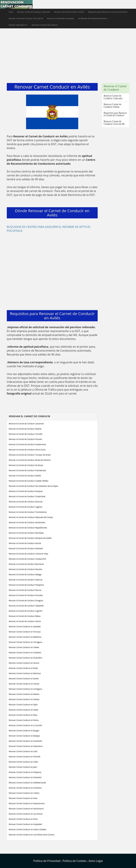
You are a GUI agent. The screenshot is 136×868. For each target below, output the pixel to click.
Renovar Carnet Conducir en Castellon (25, 653)
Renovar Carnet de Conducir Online (69, 12)
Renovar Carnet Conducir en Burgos (24, 731)
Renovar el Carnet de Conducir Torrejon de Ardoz (30, 455)
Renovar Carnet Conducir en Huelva (24, 684)
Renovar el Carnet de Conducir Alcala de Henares (30, 460)
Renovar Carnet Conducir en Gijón (23, 705)
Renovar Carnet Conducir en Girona (24, 663)
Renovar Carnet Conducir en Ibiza (23, 715)
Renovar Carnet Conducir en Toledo (24, 647)
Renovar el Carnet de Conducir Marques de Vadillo (30, 538)
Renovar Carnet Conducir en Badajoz (24, 736)
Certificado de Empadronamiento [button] (93, 18)
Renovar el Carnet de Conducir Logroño (26, 611)
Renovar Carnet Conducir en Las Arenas (26, 814)
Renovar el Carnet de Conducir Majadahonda (28, 528)
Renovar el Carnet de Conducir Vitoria (25, 621)
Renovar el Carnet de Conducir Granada (26, 595)
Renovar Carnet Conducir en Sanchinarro (26, 809)
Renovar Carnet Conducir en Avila (23, 798)
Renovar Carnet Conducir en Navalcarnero (27, 803)
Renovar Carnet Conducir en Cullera (24, 793)
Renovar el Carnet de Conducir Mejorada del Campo (31, 517)
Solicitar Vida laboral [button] (18, 25)
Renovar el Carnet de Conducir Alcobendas (27, 522)
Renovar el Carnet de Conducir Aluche (25, 543)
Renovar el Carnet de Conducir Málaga (25, 574)
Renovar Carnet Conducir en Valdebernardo (27, 783)
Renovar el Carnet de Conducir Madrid (25, 429)
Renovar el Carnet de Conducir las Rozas (26, 465)
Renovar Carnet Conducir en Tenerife (25, 757)
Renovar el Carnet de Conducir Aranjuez (26, 491)
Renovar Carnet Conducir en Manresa (25, 673)
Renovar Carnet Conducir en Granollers (26, 658)
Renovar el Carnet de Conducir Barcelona (26, 564)
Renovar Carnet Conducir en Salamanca (26, 746)
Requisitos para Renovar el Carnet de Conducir (108, 12)
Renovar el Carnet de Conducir (45, 25)
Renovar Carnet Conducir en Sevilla (24, 679)
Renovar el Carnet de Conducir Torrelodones (28, 512)
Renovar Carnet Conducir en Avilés (24, 710)
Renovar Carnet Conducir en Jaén (23, 767)
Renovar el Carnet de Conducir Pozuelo (25, 439)
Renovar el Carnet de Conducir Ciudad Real (27, 496)
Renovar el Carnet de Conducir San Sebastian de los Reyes (34, 486)
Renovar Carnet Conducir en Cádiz (23, 762)
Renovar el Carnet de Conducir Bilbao (25, 616)
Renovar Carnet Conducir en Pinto (23, 819)
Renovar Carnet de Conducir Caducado (34, 12)
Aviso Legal (96, 861)
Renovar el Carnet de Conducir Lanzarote (26, 424)
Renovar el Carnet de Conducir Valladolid (26, 606)
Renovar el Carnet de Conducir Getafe (25, 476)
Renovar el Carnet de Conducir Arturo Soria (27, 450)
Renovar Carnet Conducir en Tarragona (25, 642)
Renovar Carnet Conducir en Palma (24, 720)
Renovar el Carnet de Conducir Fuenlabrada (27, 470)
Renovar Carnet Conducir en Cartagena (25, 689)
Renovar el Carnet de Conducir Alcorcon (26, 502)
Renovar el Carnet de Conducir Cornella (26, 434)
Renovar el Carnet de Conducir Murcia (25, 590)
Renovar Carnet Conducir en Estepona (25, 772)
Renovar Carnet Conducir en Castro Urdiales (28, 829)
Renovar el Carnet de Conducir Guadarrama (28, 444)
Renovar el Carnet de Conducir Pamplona (26, 585)
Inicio (11, 12)
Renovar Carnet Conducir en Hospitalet (25, 824)
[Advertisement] (68, 48)
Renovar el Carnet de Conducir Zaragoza (26, 600)
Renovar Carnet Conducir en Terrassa (25, 632)
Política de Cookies (75, 861)
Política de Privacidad (47, 861)
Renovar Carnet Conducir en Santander (25, 741)
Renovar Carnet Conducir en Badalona (25, 637)
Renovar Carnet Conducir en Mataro (24, 694)
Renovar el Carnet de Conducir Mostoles (26, 548)
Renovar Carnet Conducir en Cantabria (25, 788)
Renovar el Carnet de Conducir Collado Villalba (29, 481)
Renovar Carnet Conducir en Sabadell (25, 627)
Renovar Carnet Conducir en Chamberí (25, 777)
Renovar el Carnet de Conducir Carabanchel (27, 559)
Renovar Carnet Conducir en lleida (23, 668)
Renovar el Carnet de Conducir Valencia (26, 580)
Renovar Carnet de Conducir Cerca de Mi (26, 18)
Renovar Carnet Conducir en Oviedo (24, 699)
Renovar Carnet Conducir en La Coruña (25, 725)
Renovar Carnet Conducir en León (23, 751)
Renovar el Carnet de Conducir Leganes (26, 507)
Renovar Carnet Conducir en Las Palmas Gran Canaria (32, 835)
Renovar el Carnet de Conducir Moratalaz (26, 533)
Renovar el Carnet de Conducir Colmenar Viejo (29, 554)
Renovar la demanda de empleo (61, 18)
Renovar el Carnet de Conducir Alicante (25, 569)
